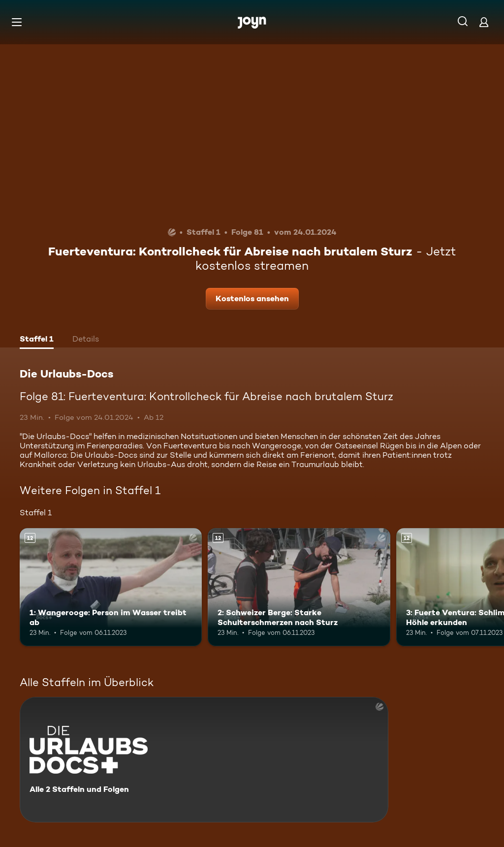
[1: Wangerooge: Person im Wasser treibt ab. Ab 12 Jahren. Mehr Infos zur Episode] (111, 587)
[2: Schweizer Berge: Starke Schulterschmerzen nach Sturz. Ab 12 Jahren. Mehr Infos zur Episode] (299, 587)
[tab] (37, 340)
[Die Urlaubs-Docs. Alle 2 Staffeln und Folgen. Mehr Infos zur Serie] (204, 760)
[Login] (484, 22)
